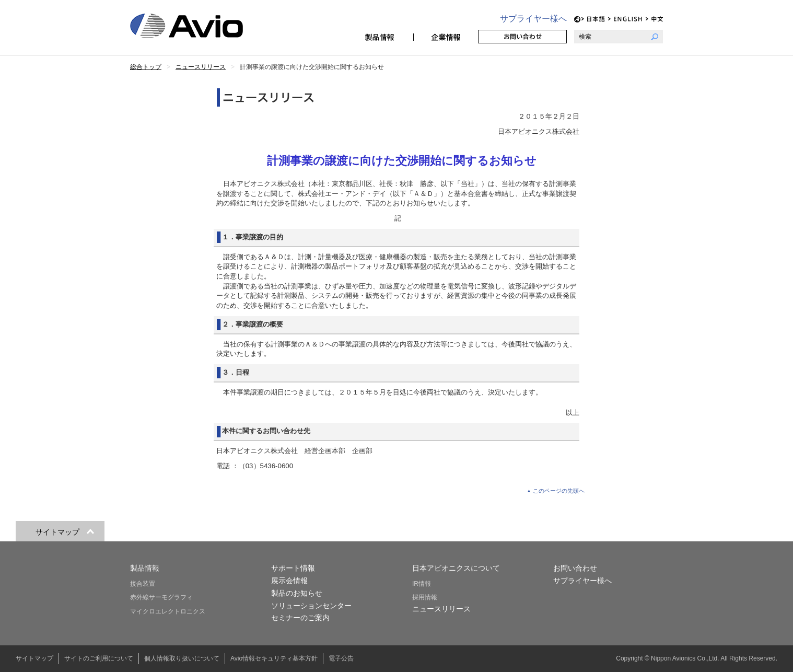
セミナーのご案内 (300, 618)
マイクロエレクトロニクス (168, 611)
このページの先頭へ (559, 491)
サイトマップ (34, 658)
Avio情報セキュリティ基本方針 (274, 658)
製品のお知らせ (297, 593)
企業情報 (446, 37)
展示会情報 (289, 581)
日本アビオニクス (199, 26)
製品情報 (381, 37)
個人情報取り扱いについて (182, 658)
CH (654, 19)
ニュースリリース (441, 609)
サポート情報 (293, 568)
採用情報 (425, 597)
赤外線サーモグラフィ (161, 597)
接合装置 (143, 584)
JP (593, 19)
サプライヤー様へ (533, 19)
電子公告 (341, 658)
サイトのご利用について (99, 658)
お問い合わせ (522, 37)
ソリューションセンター (311, 606)
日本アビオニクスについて (456, 568)
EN (625, 19)
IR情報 (422, 584)
